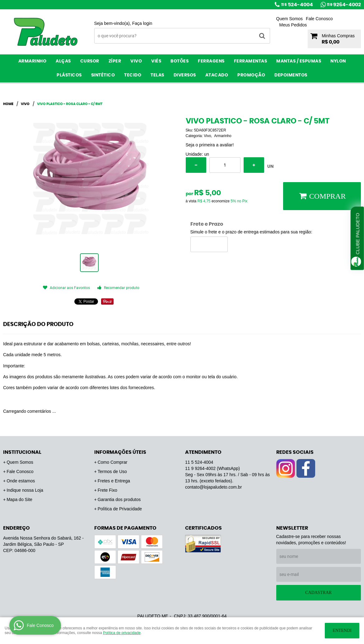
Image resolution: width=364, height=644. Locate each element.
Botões (180, 61)
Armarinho (33, 61)
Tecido (133, 75)
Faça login (142, 23)
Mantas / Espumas (299, 61)
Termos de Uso (112, 471)
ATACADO (217, 75)
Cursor (90, 61)
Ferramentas (251, 61)
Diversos (185, 75)
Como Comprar (113, 462)
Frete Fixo (107, 490)
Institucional (22, 452)
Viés (156, 61)
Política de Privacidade (120, 509)
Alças (63, 61)
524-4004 (297, 5)
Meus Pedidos (293, 25)
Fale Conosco (319, 19)
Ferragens (211, 61)
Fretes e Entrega (114, 481)
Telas (157, 75)
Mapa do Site (19, 499)
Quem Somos (290, 19)
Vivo (136, 61)
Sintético (103, 75)
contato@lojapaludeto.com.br (213, 487)
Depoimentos (291, 75)
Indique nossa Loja (25, 490)
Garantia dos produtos (119, 499)
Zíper (115, 61)
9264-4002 (344, 5)
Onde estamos (21, 481)
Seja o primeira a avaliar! (210, 145)
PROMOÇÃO (251, 75)
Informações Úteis (120, 452)
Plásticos (69, 75)
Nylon (338, 61)
